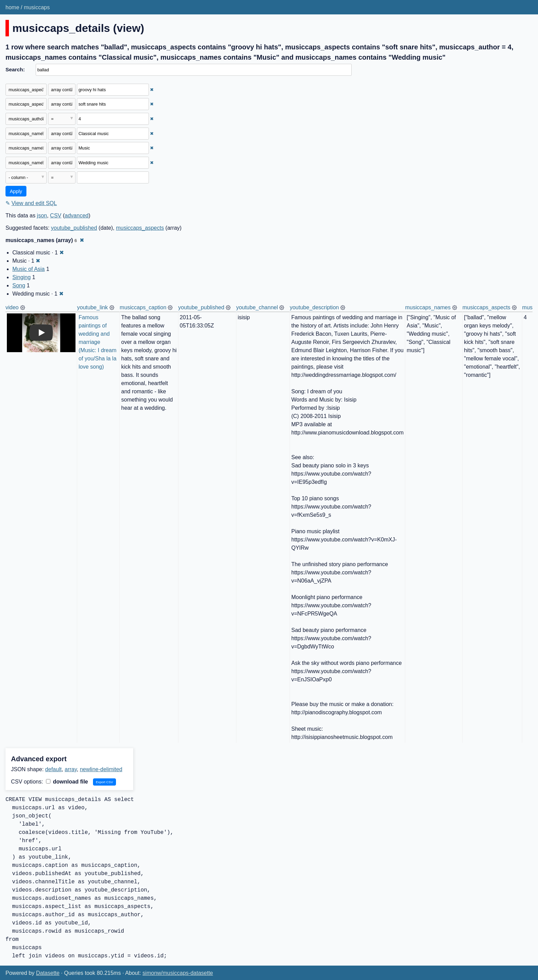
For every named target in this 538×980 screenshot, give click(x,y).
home (12, 7)
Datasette (48, 973)
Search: (15, 69)
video (12, 307)
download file (67, 782)
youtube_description (314, 307)
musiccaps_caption (143, 307)
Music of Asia (28, 269)
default (54, 769)
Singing (21, 277)
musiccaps (37, 7)
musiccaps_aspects (140, 228)
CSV (56, 216)
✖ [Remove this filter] (152, 90)
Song (19, 285)
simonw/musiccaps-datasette (178, 973)
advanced (77, 216)
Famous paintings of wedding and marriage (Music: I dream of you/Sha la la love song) (98, 342)
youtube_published (74, 228)
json (42, 216)
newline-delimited (101, 769)
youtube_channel (257, 307)
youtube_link (93, 307)
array (71, 769)
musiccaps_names (428, 307)
